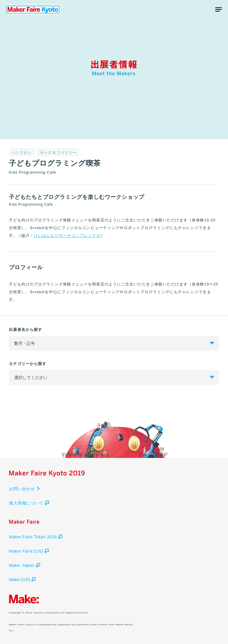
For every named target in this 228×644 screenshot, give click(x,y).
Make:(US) (22, 580)
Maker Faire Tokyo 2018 (36, 537)
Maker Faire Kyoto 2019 (33, 9)
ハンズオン (22, 153)
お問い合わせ (25, 489)
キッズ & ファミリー (58, 153)
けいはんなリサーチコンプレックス (67, 235)
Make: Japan (24, 565)
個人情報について (29, 503)
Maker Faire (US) (29, 551)
